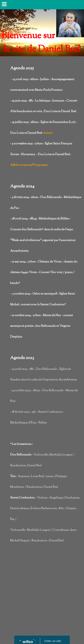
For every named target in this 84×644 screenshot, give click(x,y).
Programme (40, 165)
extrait (48, 133)
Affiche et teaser (20, 165)
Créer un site (53, 641)
